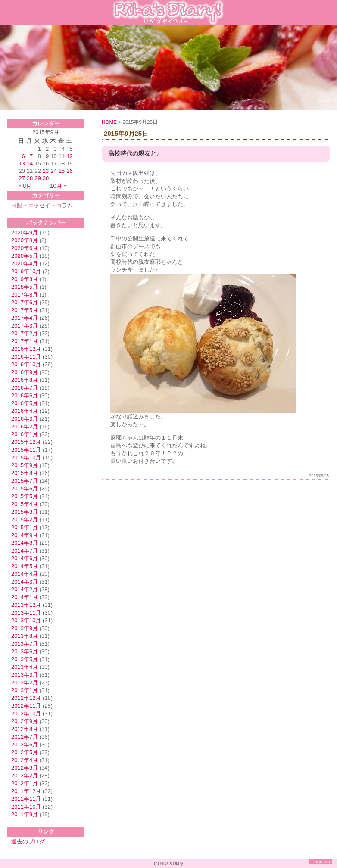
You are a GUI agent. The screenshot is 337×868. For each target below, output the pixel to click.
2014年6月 (25, 558)
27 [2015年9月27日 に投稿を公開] (22, 178)
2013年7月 (25, 644)
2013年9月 (25, 628)
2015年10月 (26, 457)
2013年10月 (26, 620)
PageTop (321, 862)
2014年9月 (25, 535)
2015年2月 (25, 520)
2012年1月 (25, 783)
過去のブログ (28, 841)
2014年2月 (25, 589)
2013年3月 (25, 675)
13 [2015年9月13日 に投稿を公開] (22, 164)
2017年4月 (25, 318)
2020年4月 (25, 264)
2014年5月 (25, 566)
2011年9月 (25, 814)
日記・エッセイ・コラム (42, 205)
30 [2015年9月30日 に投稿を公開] (46, 178)
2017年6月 (25, 302)
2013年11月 (26, 613)
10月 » (58, 186)
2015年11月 (26, 450)
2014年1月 (25, 597)
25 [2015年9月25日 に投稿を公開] (62, 171)
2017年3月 (25, 326)
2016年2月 (25, 426)
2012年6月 (25, 745)
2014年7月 (25, 551)
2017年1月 (25, 341)
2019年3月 (25, 279)
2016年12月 (26, 349)
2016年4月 (25, 411)
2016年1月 (25, 434)
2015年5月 (25, 496)
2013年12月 (26, 605)
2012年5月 (25, 752)
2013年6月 (25, 651)
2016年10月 (26, 364)
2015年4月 (25, 504)
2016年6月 (25, 395)
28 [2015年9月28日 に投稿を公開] (30, 178)
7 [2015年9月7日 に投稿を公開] (31, 156)
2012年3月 (25, 768)
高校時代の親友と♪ (134, 154)
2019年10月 (26, 271)
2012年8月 (25, 729)
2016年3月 (25, 419)
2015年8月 (25, 473)
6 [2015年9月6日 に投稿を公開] (23, 156)
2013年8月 (25, 636)
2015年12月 (26, 442)
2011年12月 (26, 791)
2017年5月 (25, 310)
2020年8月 (25, 240)
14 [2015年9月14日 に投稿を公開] (30, 164)
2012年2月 (25, 776)
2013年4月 (25, 667)
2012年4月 (25, 760)
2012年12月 (26, 698)
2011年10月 (26, 807)
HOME (109, 122)
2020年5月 (25, 256)
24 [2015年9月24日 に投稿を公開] (53, 171)
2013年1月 (25, 690)
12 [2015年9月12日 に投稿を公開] (69, 156)
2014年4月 (25, 574)
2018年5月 (25, 287)
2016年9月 (25, 372)
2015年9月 (25, 465)
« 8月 (25, 186)
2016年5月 (25, 403)
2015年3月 (25, 512)
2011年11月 (26, 799)
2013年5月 (25, 659)
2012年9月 (25, 721)
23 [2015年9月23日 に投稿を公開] (46, 171)
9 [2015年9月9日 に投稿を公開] (47, 156)
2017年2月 (25, 333)
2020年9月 (25, 233)
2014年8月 (25, 543)
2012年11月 (26, 706)
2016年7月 (25, 388)
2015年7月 (25, 481)
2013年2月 (25, 682)
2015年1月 (25, 527)
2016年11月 (26, 357)
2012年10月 (26, 713)
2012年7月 (25, 737)
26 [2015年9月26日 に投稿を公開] (69, 171)
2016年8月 (25, 380)
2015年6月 (25, 489)
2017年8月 (25, 295)
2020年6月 (25, 248)
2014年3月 (25, 582)
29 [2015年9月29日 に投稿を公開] (37, 178)
